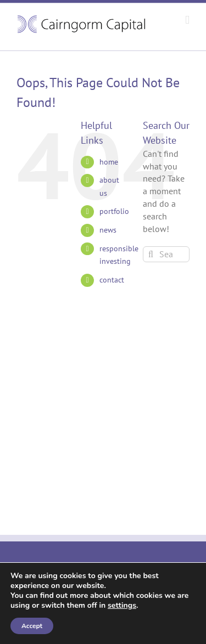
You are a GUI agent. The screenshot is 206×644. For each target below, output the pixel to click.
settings (122, 606)
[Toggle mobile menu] (187, 20)
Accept (32, 626)
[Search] (151, 254)
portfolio (114, 211)
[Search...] (166, 254)
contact (112, 280)
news (108, 230)
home (109, 162)
